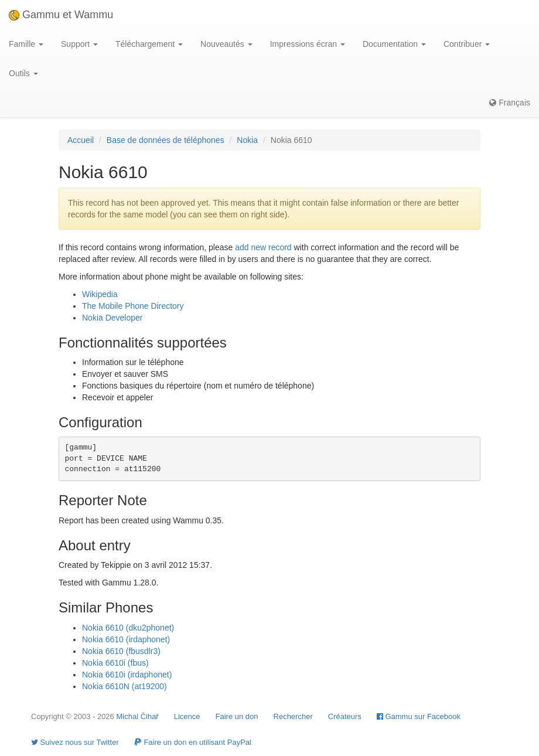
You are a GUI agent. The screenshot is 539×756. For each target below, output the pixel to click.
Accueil (81, 140)
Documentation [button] (394, 44)
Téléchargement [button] (149, 44)
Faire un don (237, 716)
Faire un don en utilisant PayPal (193, 742)
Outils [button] (23, 73)
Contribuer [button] (467, 44)
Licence (187, 716)
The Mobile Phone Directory (133, 306)
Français (510, 103)
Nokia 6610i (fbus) (115, 663)
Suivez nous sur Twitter (75, 742)
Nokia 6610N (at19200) (124, 686)
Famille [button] (26, 44)
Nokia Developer (112, 318)
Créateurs (345, 716)
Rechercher (293, 716)
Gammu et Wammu (61, 15)
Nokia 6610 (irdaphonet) (126, 639)
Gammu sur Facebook (419, 716)
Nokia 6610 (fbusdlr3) (121, 651)
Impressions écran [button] (308, 44)
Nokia (247, 140)
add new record (263, 247)
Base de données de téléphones (166, 140)
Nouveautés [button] (226, 44)
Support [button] (79, 44)
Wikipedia (100, 294)
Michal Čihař (137, 716)
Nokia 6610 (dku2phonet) (128, 628)
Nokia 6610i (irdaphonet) (127, 675)
